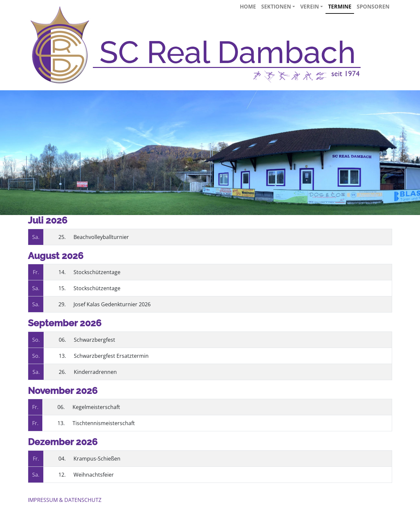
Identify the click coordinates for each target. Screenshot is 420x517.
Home (248, 7)
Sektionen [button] (278, 7)
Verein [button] (312, 7)
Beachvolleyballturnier (101, 237)
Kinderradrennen (95, 372)
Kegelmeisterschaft (96, 407)
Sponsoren (373, 7)
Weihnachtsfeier (94, 475)
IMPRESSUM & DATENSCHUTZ (65, 500)
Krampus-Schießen (97, 459)
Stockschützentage (97, 272)
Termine (340, 7)
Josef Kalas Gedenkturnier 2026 (112, 304)
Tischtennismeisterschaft (104, 423)
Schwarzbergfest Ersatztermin (111, 356)
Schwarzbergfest (94, 340)
